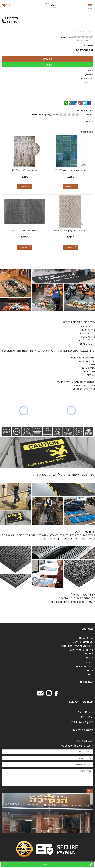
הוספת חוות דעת (37, 114)
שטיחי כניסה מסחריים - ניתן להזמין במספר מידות (64, 474)
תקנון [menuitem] (90, 674)
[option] (47, 813)
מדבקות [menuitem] (89, 662)
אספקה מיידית (12, 19)
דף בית (91, 31)
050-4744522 (13, 22)
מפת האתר (87, 629)
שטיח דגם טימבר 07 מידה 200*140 (25, 170)
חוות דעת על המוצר (84, 110)
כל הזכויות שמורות (83, 730)
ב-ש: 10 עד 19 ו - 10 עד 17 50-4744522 (82, 717)
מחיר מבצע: (88, 50)
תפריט (90, 8)
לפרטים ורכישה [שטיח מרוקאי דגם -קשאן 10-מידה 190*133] (70, 247)
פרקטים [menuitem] (89, 654)
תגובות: (89, 121)
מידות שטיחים (83, 31)
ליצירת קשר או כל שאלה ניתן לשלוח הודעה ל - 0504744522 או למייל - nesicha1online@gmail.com (73, 598)
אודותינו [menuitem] (89, 670)
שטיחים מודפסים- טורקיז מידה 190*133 (70, 170)
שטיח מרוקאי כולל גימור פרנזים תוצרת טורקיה (87, 78)
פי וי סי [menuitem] (90, 658)
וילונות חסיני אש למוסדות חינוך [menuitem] (77, 646)
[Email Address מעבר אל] (40, 694)
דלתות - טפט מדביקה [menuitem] (82, 650)
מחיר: (88, 45)
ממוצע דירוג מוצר (62, 115)
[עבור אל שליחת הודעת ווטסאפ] (92, 865)
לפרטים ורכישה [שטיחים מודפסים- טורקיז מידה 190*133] (70, 187)
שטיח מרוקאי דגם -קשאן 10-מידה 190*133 (70, 231)
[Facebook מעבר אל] (56, 694)
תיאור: (90, 70)
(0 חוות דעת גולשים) (52, 115)
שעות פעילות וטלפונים (81, 702)
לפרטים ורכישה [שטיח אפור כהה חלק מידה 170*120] (25, 247)
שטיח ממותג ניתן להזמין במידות (79, 322)
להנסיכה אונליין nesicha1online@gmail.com (76, 743)
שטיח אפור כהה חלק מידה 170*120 (25, 231)
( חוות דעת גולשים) (66, 37)
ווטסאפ (48, 65)
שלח (90, 791)
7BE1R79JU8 (82, 40)
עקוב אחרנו (87, 682)
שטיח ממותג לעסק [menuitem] (83, 642)
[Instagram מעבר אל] (49, 694)
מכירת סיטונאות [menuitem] (85, 666)
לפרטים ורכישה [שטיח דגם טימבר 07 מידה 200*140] (25, 187)
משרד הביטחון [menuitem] (85, 637)
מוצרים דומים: (87, 132)
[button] (9, 813)
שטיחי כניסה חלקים (85, 531)
